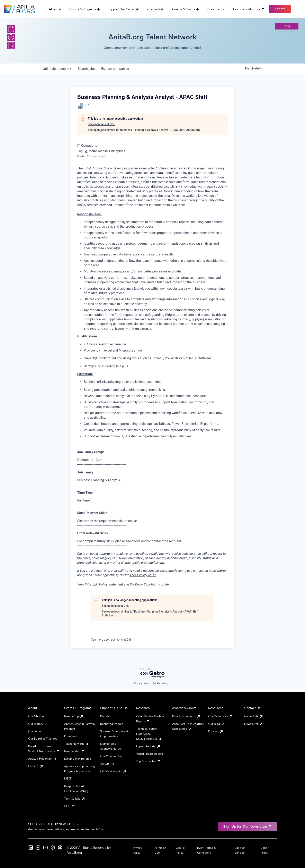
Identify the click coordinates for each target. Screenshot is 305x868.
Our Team (34, 731)
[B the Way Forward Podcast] (60, 848)
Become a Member (249, 9)
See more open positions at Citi (111, 640)
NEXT (68, 778)
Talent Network (76, 744)
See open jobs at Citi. (101, 124)
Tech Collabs (75, 799)
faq (287, 26)
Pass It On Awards (187, 716)
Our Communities (111, 756)
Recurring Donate (112, 724)
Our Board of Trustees (43, 739)
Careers (36, 766)
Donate (105, 716)
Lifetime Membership (78, 759)
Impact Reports (148, 746)
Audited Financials (43, 759)
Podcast (216, 731)
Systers (107, 764)
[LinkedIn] (11, 45)
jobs (86, 69)
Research (155, 9)
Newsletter (254, 724)
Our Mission (36, 716)
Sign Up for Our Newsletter (248, 826)
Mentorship (74, 716)
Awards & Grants (185, 9)
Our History (36, 724)
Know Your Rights (148, 584)
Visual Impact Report (150, 754)
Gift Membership (113, 771)
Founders (70, 736)
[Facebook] (11, 37)
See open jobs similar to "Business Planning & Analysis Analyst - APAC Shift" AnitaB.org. (144, 130)
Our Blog (217, 724)
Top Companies (149, 761)
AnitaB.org (74, 852)
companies (115, 69)
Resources (216, 9)
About (55, 9)
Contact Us (254, 716)
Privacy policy (142, 683)
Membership (75, 751)
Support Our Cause (123, 9)
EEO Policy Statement (108, 584)
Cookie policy (160, 683)
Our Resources (221, 716)
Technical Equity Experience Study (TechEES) (149, 734)
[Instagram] (11, 29)
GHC (70, 806)
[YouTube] (45, 848)
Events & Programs (85, 9)
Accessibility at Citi (143, 575)
